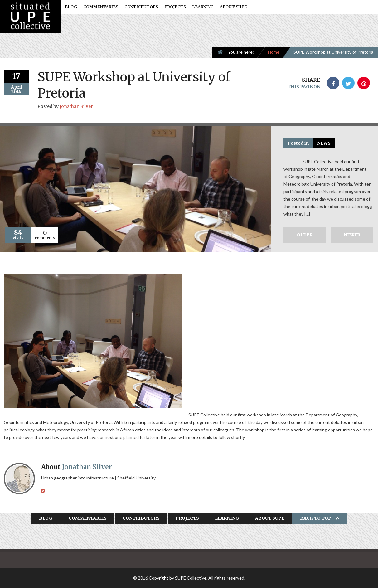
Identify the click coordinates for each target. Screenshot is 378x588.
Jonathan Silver (76, 106)
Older (305, 235)
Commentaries (101, 7)
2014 (16, 92)
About (77, 467)
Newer (352, 235)
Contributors (141, 7)
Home (274, 52)
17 (16, 76)
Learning (203, 7)
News (324, 143)
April (16, 87)
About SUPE (233, 7)
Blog (71, 7)
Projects (175, 7)
